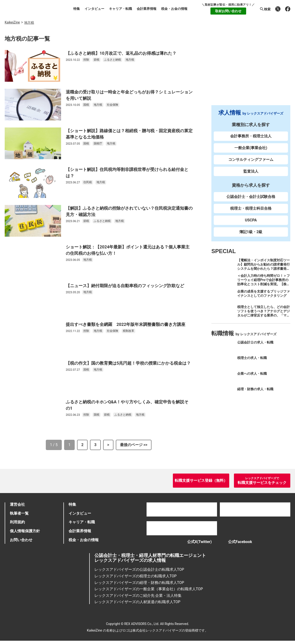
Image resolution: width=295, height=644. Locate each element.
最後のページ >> (134, 445)
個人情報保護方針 (25, 531)
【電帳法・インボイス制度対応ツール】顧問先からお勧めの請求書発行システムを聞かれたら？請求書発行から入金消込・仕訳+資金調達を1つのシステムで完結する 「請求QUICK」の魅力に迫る (264, 271)
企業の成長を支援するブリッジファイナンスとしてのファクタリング (264, 293)
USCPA (251, 220)
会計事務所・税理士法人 (251, 136)
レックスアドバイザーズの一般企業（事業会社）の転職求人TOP (149, 592)
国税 (86, 105)
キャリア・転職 (120, 9)
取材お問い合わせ (228, 11)
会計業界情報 (147, 9)
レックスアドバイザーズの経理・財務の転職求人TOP (139, 586)
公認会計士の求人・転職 (255, 342)
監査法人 (251, 171)
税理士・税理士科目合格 (251, 208)
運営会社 (17, 504)
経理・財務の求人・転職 (255, 389)
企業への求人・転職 (252, 374)
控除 (86, 60)
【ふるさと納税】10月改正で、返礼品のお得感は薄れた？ (121, 53)
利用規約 (17, 522)
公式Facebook (242, 544)
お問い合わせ (21, 540)
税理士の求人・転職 (252, 358)
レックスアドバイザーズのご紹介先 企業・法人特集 (138, 599)
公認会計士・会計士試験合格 (251, 197)
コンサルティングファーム (251, 160)
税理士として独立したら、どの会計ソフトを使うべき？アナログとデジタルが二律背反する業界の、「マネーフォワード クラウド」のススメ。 (264, 315)
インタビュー (94, 9)
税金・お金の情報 (174, 9)
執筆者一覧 (19, 513)
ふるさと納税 (113, 60)
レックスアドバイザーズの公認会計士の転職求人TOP (139, 573)
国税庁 (98, 143)
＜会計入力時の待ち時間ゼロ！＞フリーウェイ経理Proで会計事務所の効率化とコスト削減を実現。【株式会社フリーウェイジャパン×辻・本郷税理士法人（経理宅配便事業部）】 (264, 286)
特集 (77, 9)
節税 (97, 60)
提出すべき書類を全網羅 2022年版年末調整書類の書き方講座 (126, 324)
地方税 (130, 60)
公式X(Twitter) (195, 544)
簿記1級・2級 (251, 232)
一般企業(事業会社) (251, 148)
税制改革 (128, 331)
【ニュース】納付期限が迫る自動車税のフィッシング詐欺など (125, 286)
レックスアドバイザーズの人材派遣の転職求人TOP (137, 605)
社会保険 (113, 105)
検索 (265, 9)
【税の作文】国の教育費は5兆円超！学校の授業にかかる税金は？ (128, 363)
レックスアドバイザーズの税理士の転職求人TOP (136, 579)
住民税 (88, 182)
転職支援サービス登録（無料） (201, 480)
